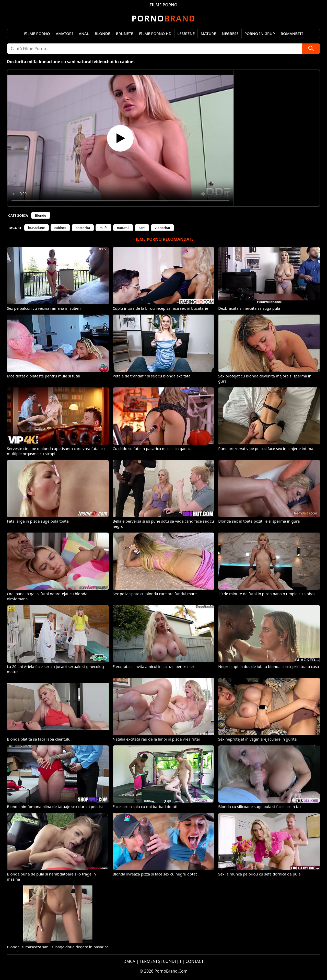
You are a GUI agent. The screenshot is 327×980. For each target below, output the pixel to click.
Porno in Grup (260, 33)
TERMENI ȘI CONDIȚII (160, 961)
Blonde (102, 33)
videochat (163, 228)
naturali (123, 228)
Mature (208, 33)
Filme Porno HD (155, 33)
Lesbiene (186, 33)
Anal (84, 33)
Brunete (125, 33)
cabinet (60, 228)
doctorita (83, 228)
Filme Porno (37, 33)
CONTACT (195, 961)
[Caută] (311, 49)
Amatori (64, 33)
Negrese (230, 33)
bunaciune (36, 228)
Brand (163, 18)
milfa (103, 228)
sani (142, 228)
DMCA (129, 961)
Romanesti (292, 33)
